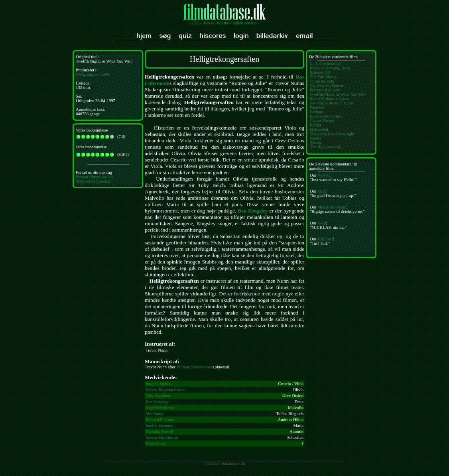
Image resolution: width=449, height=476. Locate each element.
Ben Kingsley (253, 211)
